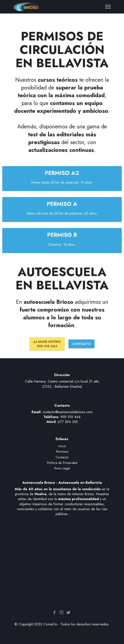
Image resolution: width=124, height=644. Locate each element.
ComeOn (50, 624)
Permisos (62, 451)
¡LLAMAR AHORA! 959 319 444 (47, 344)
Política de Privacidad (62, 463)
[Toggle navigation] (108, 7)
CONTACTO (81, 344)
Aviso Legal (62, 468)
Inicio (62, 446)
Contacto (62, 457)
